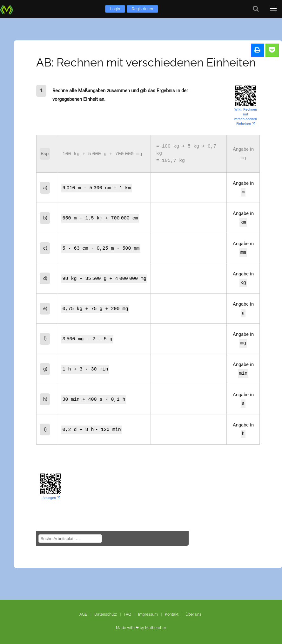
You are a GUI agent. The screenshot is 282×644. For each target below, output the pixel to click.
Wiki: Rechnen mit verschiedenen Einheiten (245, 117)
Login (115, 9)
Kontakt (172, 614)
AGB (83, 614)
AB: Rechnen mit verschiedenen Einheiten (146, 62)
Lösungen (50, 498)
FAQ (128, 614)
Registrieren (142, 9)
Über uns (193, 614)
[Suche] (256, 9)
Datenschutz (106, 614)
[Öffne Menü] (273, 9)
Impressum (148, 614)
